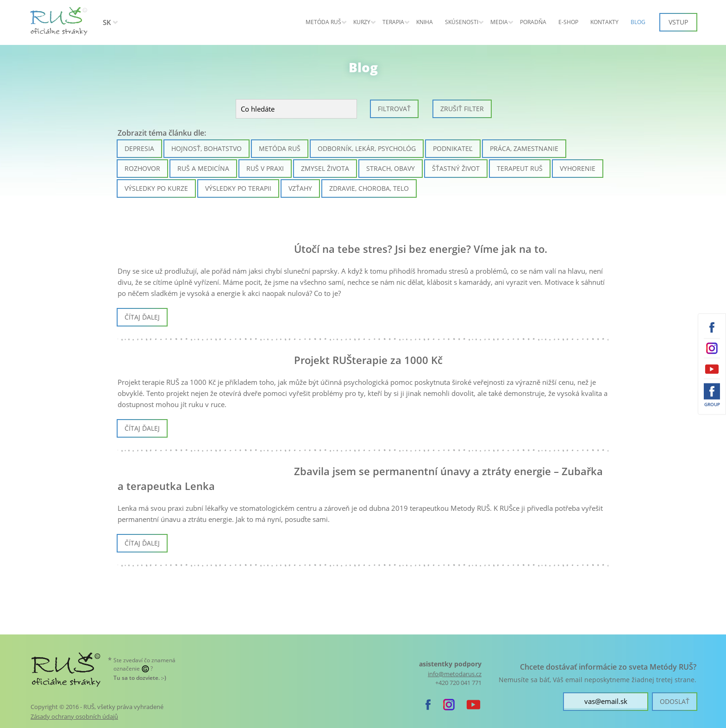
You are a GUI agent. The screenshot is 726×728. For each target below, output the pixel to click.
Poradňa (533, 22)
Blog (638, 22)
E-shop (568, 22)
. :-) (140, 678)
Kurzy (362, 22)
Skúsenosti (462, 22)
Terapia (393, 22)
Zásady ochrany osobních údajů (74, 716)
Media (499, 22)
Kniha (425, 22)
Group (712, 404)
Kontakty (604, 22)
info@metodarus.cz (455, 674)
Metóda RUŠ (323, 22)
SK (107, 22)
